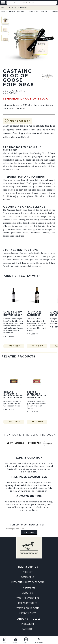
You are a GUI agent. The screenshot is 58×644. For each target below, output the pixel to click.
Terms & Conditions (28, 608)
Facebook (28, 629)
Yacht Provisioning (28, 598)
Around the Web (29, 619)
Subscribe (29, 533)
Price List (28, 572)
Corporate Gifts (28, 603)
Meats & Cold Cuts (18, 12)
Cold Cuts (33, 12)
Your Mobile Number (14, 108)
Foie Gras (45, 12)
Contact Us (28, 577)
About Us (29, 588)
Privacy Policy (28, 613)
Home (4, 12)
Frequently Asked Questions (28, 582)
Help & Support (29, 567)
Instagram (28, 624)
